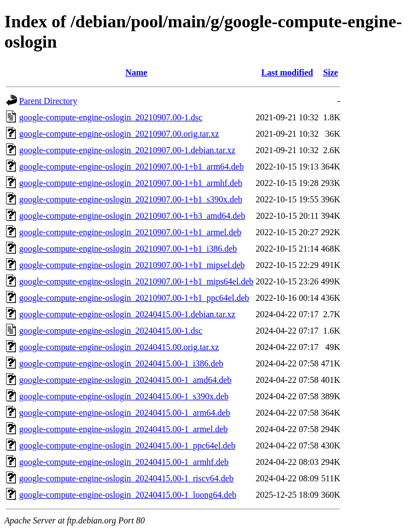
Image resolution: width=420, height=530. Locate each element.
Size (331, 72)
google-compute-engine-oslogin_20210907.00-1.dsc (111, 117)
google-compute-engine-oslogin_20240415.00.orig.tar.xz (119, 347)
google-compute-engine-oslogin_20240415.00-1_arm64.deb (125, 413)
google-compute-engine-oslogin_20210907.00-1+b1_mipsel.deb (132, 265)
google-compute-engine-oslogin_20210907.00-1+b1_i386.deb (128, 249)
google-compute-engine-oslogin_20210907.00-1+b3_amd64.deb (132, 216)
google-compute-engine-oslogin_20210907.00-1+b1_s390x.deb (131, 199)
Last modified (287, 72)
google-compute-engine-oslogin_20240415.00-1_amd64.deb (125, 380)
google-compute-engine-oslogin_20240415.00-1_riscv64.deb (126, 478)
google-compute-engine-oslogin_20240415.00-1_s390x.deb (124, 396)
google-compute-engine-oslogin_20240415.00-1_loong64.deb (128, 495)
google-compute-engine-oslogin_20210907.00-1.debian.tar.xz (127, 150)
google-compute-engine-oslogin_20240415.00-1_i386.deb (121, 363)
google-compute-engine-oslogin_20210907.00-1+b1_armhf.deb (131, 183)
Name (136, 72)
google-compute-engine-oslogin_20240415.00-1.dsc (111, 331)
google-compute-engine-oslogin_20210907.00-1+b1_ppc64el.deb (134, 298)
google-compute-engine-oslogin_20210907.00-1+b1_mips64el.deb (136, 281)
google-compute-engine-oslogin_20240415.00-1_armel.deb (123, 429)
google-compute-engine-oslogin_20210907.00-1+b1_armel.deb (130, 232)
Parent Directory (48, 101)
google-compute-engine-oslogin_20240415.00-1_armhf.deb (124, 462)
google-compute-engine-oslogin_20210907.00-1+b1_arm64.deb (132, 167)
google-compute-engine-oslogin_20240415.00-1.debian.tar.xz (127, 314)
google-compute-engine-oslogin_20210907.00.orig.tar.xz (119, 134)
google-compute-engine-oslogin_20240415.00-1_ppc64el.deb (127, 445)
